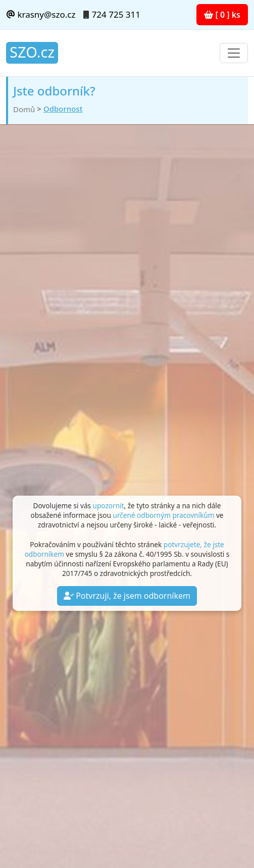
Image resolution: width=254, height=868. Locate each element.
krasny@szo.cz (41, 14)
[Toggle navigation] (234, 53)
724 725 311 (116, 14)
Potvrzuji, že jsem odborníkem (127, 596)
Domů (24, 109)
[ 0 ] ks (222, 15)
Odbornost (63, 109)
